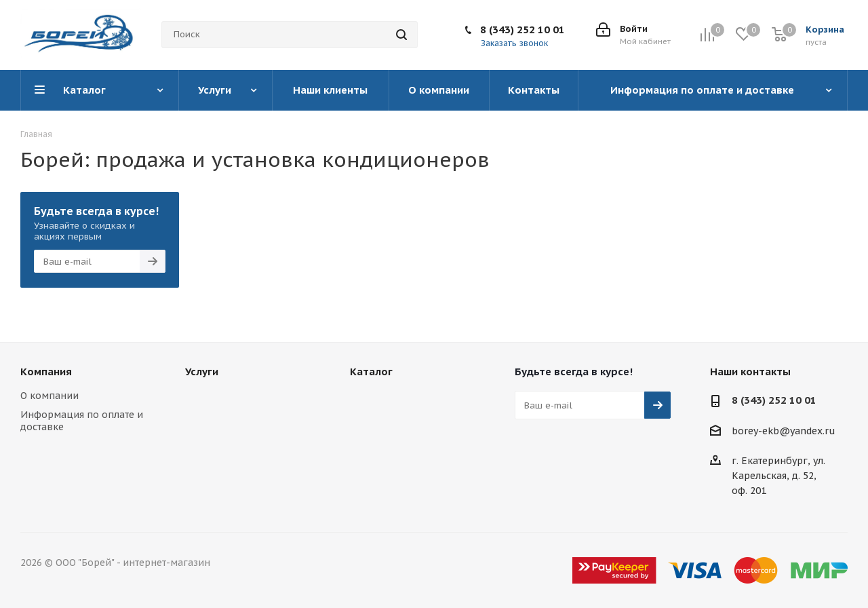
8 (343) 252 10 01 (522, 30)
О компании (50, 396)
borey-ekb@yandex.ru (784, 431)
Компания (46, 372)
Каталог (371, 372)
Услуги (202, 372)
